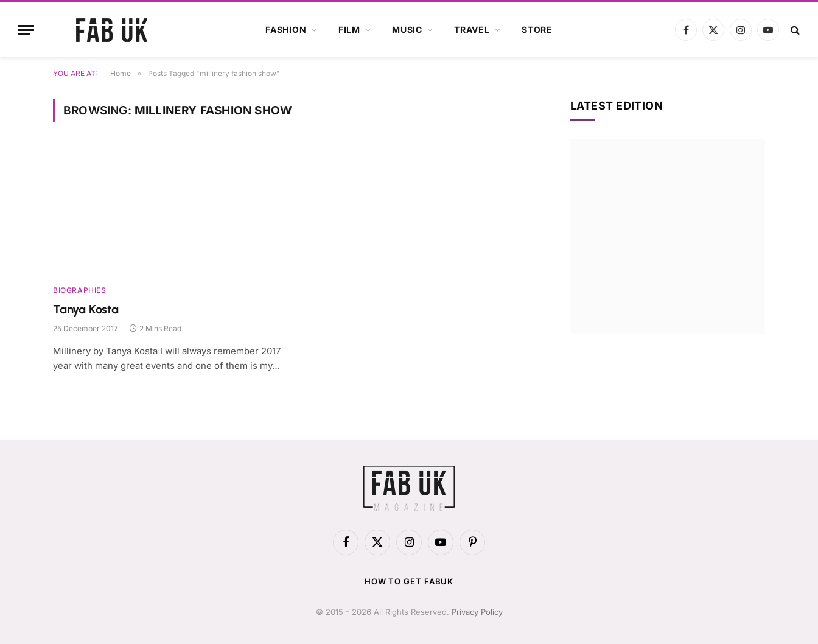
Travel (472, 30)
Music (407, 30)
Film (349, 30)
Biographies (80, 290)
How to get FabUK (409, 581)
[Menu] (26, 30)
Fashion (286, 30)
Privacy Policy (477, 612)
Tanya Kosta (86, 309)
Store (537, 30)
